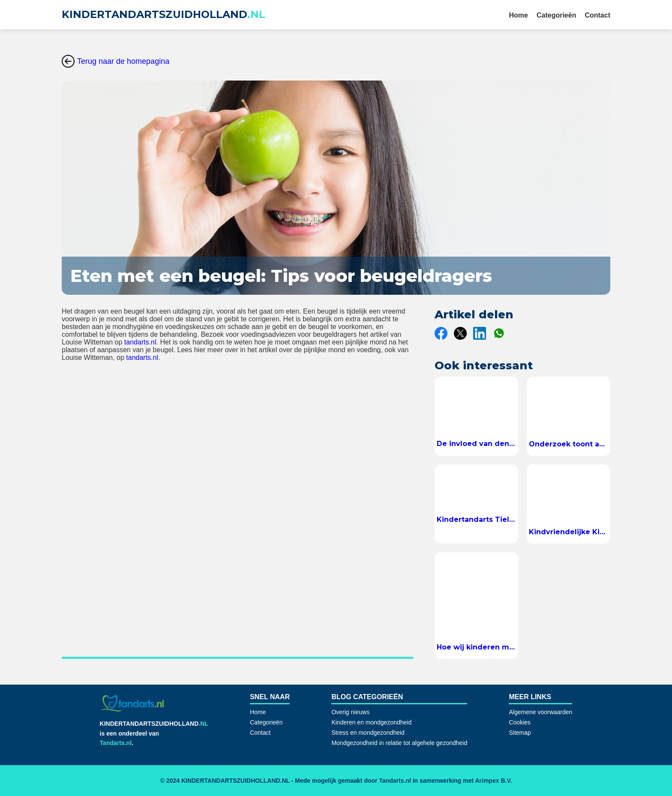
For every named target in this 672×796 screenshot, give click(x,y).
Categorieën (556, 15)
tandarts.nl (140, 342)
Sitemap (520, 733)
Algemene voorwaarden (540, 712)
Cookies (520, 722)
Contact (597, 15)
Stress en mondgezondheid (368, 733)
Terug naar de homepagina (115, 61)
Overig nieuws (350, 712)
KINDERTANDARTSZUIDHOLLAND (163, 14)
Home (519, 15)
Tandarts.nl (116, 743)
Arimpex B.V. (493, 781)
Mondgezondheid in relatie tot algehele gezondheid (399, 743)
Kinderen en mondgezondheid (371, 722)
